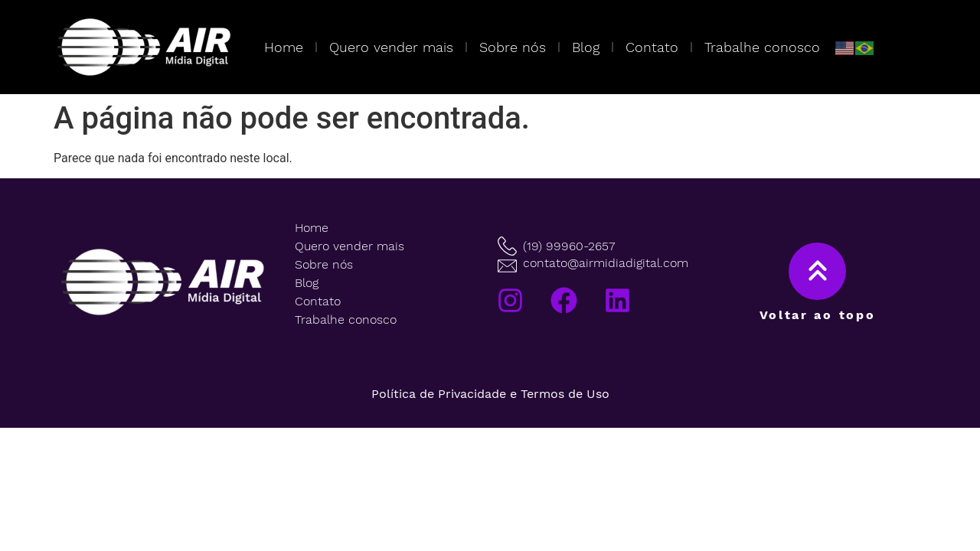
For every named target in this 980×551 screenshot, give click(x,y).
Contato (652, 47)
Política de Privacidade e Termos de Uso (490, 394)
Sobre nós (513, 47)
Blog (586, 47)
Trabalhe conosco (762, 47)
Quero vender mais (391, 47)
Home (284, 47)
